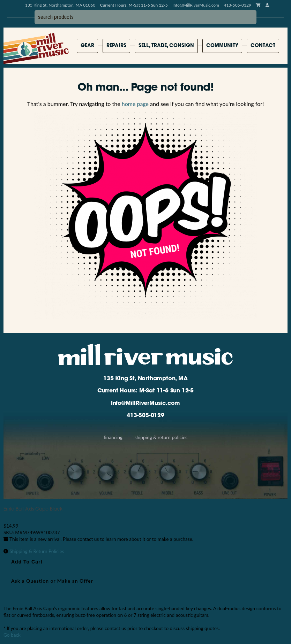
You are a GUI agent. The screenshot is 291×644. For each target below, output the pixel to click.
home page (135, 104)
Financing (113, 437)
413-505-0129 (145, 416)
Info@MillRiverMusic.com (196, 5)
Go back (12, 635)
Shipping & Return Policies (161, 437)
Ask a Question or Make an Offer (52, 581)
